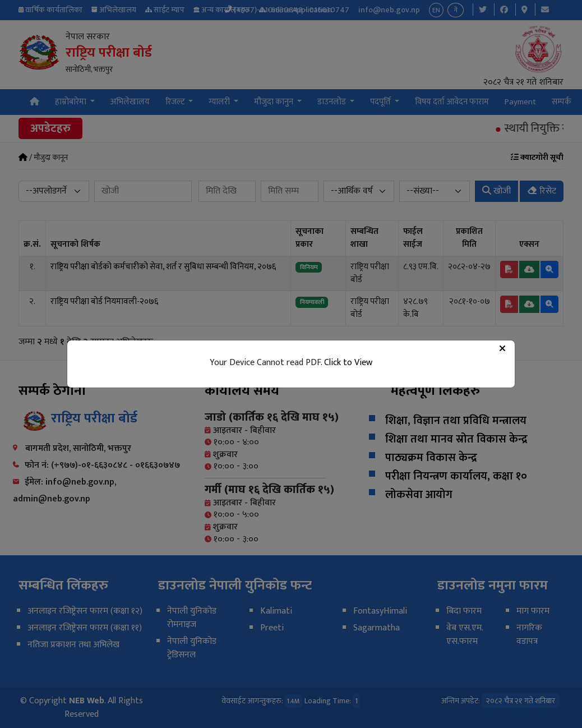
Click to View (348, 363)
